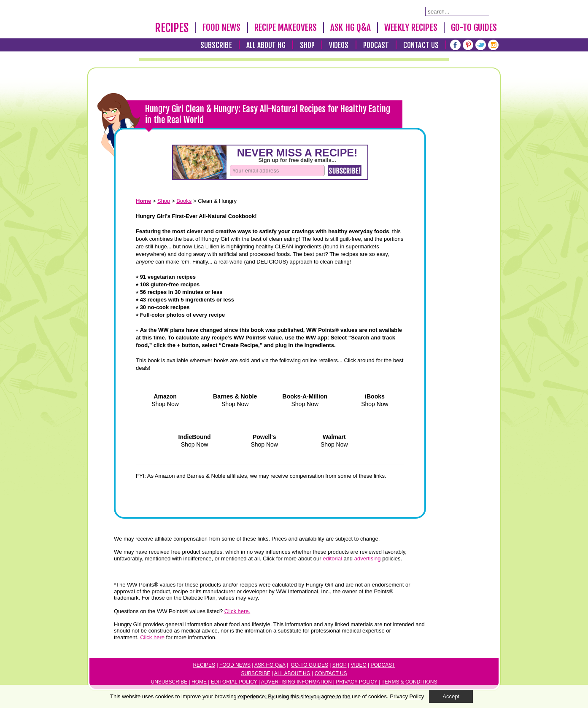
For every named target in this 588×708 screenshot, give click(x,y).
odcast (385, 665)
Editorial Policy (234, 682)
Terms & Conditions (409, 682)
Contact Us (421, 45)
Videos (339, 45)
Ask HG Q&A (351, 27)
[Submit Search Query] (494, 11)
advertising (368, 559)
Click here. (237, 611)
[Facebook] (455, 45)
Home (199, 682)
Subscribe (216, 45)
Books (184, 201)
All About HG (266, 45)
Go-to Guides (310, 665)
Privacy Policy (357, 682)
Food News (222, 27)
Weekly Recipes (411, 27)
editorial (332, 559)
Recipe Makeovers (286, 27)
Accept (451, 696)
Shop (307, 45)
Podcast (376, 45)
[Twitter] (481, 45)
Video (358, 665)
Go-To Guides (474, 27)
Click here (152, 637)
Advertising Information (297, 682)
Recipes (172, 28)
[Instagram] (493, 45)
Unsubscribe (169, 682)
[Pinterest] (468, 45)
